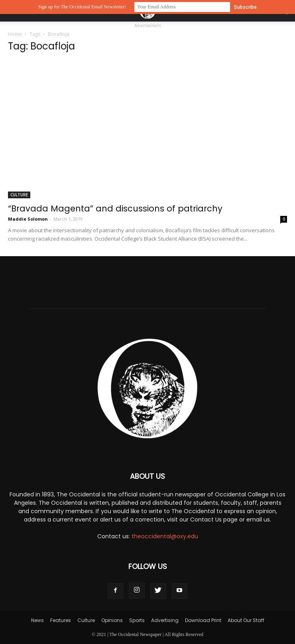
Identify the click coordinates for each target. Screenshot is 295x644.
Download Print (203, 620)
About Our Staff (246, 620)
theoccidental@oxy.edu (165, 536)
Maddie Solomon (28, 219)
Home (15, 34)
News (37, 620)
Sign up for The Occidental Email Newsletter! (82, 7)
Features (61, 620)
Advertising (165, 620)
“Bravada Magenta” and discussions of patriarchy (115, 208)
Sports (137, 620)
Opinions (112, 620)
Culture (19, 195)
